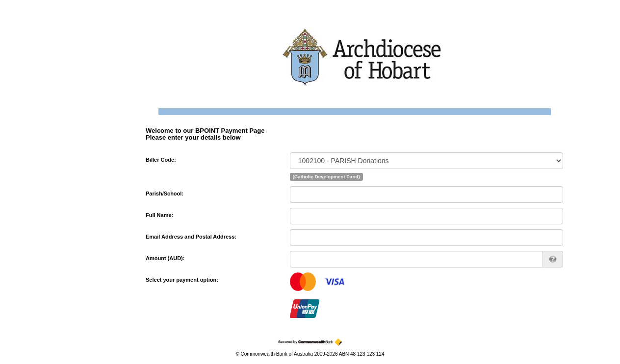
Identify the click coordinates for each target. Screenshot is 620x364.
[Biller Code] (426, 161)
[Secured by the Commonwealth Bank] (310, 342)
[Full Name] (426, 216)
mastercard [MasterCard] (303, 282)
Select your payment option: (182, 280)
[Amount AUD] (416, 259)
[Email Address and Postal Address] (426, 238)
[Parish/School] (426, 194)
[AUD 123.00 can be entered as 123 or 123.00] (553, 259)
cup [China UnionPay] (305, 309)
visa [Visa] (335, 282)
